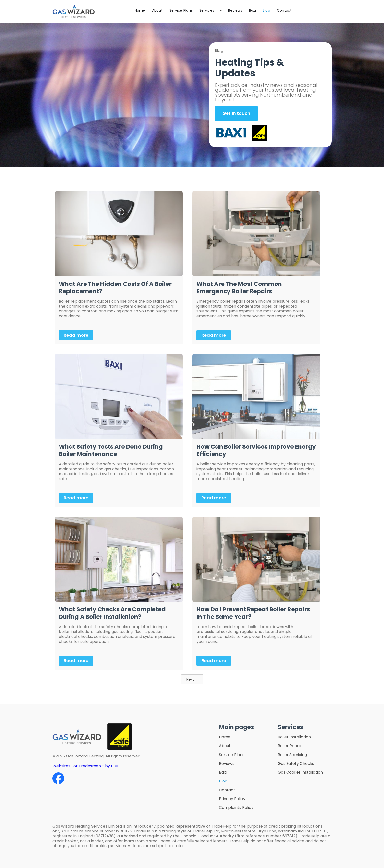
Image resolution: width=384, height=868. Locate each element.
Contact (284, 10)
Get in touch (236, 113)
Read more (76, 335)
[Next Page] (192, 679)
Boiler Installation (294, 737)
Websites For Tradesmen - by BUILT (87, 766)
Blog (266, 10)
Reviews (235, 10)
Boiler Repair (290, 746)
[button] (210, 10)
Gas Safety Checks (296, 764)
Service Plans (181, 10)
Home (140, 10)
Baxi (252, 10)
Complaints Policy (236, 808)
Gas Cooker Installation (300, 772)
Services (207, 10)
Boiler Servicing (292, 755)
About (157, 10)
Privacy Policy (232, 799)
